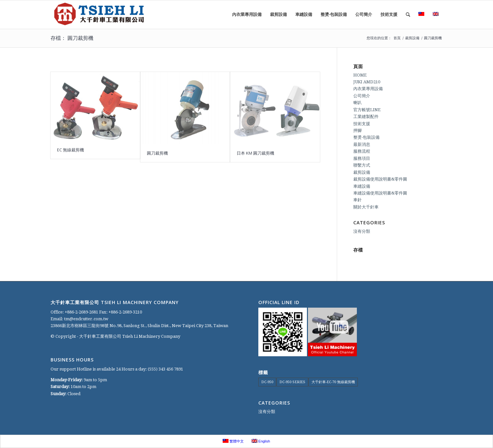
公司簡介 (362, 96)
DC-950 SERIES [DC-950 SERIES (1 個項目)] (292, 382)
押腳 (358, 130)
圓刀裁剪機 (157, 153)
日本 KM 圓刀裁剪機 (255, 153)
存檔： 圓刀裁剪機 (72, 38)
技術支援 (362, 124)
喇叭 (358, 103)
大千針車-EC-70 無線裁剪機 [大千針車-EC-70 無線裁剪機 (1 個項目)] (333, 382)
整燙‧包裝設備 (366, 137)
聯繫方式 (362, 165)
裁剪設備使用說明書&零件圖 (380, 179)
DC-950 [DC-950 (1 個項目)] (267, 382)
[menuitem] (247, 15)
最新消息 (362, 144)
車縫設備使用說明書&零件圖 (380, 193)
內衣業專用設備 (368, 89)
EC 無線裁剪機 (70, 150)
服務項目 (362, 158)
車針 (358, 200)
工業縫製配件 (366, 117)
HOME (360, 75)
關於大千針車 (366, 207)
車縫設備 (362, 186)
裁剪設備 (362, 172)
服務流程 (362, 151)
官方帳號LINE (367, 110)
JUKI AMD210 (367, 82)
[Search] (408, 15)
